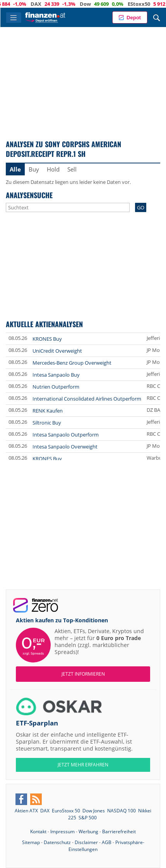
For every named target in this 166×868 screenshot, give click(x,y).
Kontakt (38, 831)
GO (141, 207)
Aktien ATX (26, 811)
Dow (114, 4)
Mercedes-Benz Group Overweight (72, 363)
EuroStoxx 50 (66, 811)
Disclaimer (86, 842)
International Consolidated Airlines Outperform (87, 399)
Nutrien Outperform (56, 387)
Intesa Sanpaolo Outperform (66, 435)
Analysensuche (29, 195)
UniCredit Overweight (57, 351)
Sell (72, 169)
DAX (65, 4)
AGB (107, 842)
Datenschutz (57, 842)
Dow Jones (94, 811)
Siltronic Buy (47, 423)
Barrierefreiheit (119, 831)
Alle (15, 169)
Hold (53, 169)
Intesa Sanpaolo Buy (56, 375)
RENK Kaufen (48, 411)
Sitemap (31, 842)
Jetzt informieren (83, 674)
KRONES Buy (47, 339)
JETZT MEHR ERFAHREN (83, 765)
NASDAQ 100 (122, 811)
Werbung (88, 831)
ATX (19, 4)
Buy (34, 169)
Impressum (62, 831)
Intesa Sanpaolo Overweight (65, 447)
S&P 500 (88, 818)
